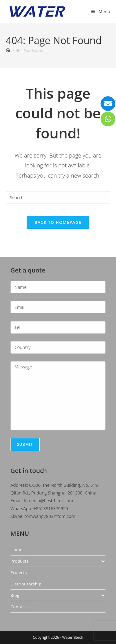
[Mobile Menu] (101, 11)
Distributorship (26, 584)
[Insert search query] (58, 197)
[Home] (8, 50)
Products (58, 561)
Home (17, 550)
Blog (58, 595)
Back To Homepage (58, 222)
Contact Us (22, 607)
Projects (19, 572)
